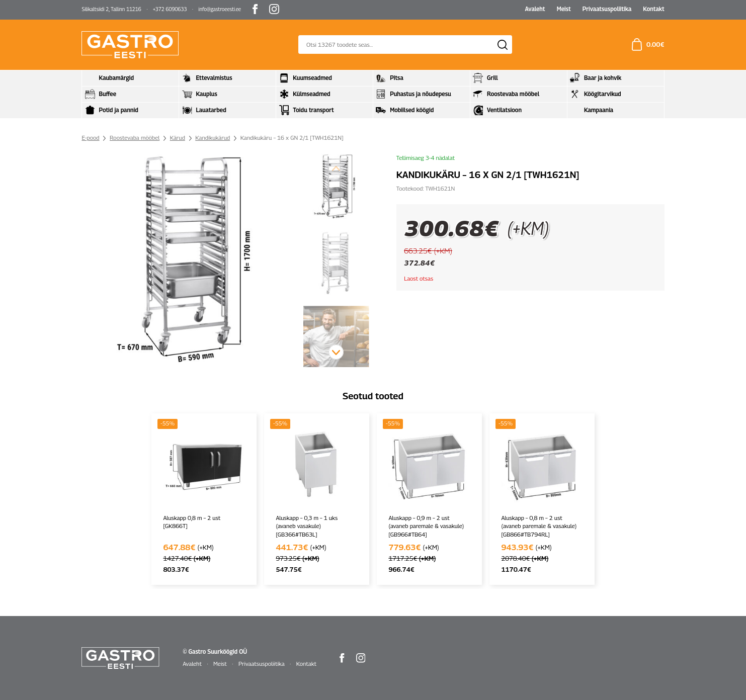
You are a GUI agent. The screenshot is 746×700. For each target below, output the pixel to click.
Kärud (178, 138)
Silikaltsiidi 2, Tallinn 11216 (111, 9)
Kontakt (653, 9)
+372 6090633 (170, 9)
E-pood (90, 138)
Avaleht (535, 9)
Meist (564, 9)
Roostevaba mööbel (135, 138)
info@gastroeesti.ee (220, 9)
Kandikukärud (213, 138)
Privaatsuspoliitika (607, 9)
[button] (336, 352)
